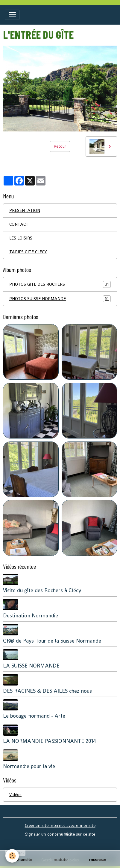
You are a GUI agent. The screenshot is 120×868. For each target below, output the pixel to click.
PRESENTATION (25, 210)
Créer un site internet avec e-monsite (60, 825)
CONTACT (19, 224)
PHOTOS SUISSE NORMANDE (60, 299)
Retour (60, 146)
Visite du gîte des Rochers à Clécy (42, 590)
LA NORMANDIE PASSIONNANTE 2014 (50, 741)
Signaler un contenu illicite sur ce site (60, 834)
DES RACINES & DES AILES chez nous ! (49, 691)
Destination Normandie (31, 616)
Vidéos (15, 794)
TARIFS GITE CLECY (28, 252)
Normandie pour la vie (29, 766)
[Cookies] (12, 856)
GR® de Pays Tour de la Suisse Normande (52, 641)
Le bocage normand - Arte (34, 716)
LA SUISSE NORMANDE (31, 666)
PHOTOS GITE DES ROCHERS (60, 284)
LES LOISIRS (21, 238)
